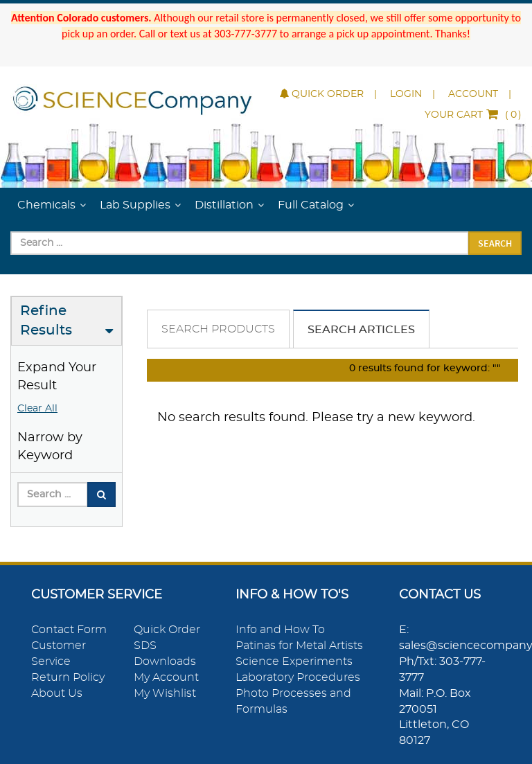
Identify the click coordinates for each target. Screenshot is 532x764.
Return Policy (68, 677)
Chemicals (46, 205)
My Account (166, 677)
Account (473, 94)
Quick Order (322, 94)
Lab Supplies (135, 205)
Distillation (224, 205)
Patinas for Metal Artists (299, 646)
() (473, 115)
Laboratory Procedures (298, 677)
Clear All (37, 409)
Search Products (218, 329)
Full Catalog (311, 205)
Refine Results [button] (46, 321)
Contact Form (69, 630)
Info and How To (280, 630)
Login (406, 94)
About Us (57, 693)
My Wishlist (165, 693)
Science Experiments (294, 661)
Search (495, 243)
